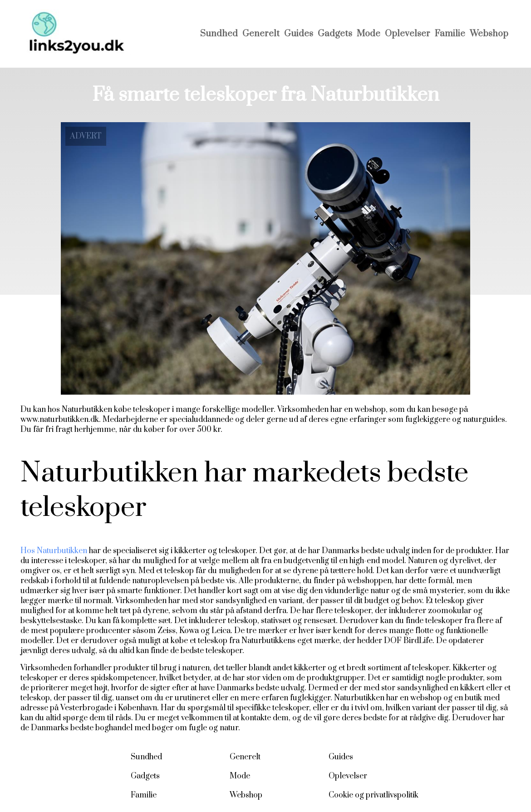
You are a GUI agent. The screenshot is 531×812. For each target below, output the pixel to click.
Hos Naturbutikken (54, 551)
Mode (369, 34)
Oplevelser (408, 34)
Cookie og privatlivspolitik (374, 795)
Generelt (261, 34)
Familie (450, 34)
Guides (299, 34)
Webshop (489, 34)
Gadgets (335, 34)
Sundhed (219, 34)
